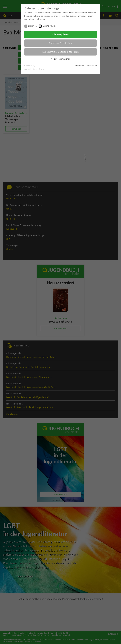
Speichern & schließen (60, 43)
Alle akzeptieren (60, 34)
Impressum (79, 66)
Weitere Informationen (60, 59)
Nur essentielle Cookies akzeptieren (61, 52)
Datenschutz (91, 66)
